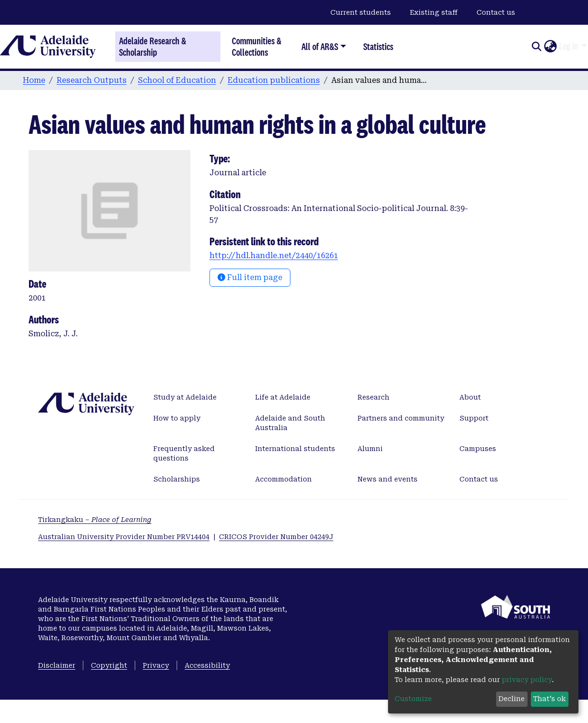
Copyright (109, 665)
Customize (413, 699)
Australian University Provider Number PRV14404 (124, 537)
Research (374, 397)
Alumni (370, 449)
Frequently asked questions (184, 453)
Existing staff (434, 12)
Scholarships (177, 479)
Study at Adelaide (185, 397)
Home (34, 80)
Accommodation (284, 479)
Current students (361, 12)
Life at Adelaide (283, 397)
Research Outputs (92, 80)
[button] (550, 47)
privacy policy (527, 680)
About (470, 397)
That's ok (549, 699)
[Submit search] (536, 47)
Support (474, 418)
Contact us (496, 12)
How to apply (177, 418)
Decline (512, 699)
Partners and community (401, 418)
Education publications (274, 80)
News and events (388, 479)
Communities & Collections (257, 46)
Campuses (478, 449)
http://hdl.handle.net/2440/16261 (274, 256)
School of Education (177, 80)
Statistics (378, 46)
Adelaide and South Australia (290, 423)
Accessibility (207, 665)
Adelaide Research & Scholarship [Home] (153, 47)
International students (295, 449)
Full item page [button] (250, 277)
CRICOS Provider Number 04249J (276, 537)
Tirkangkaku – (95, 520)
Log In (569, 46)
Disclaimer (57, 665)
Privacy (156, 665)
